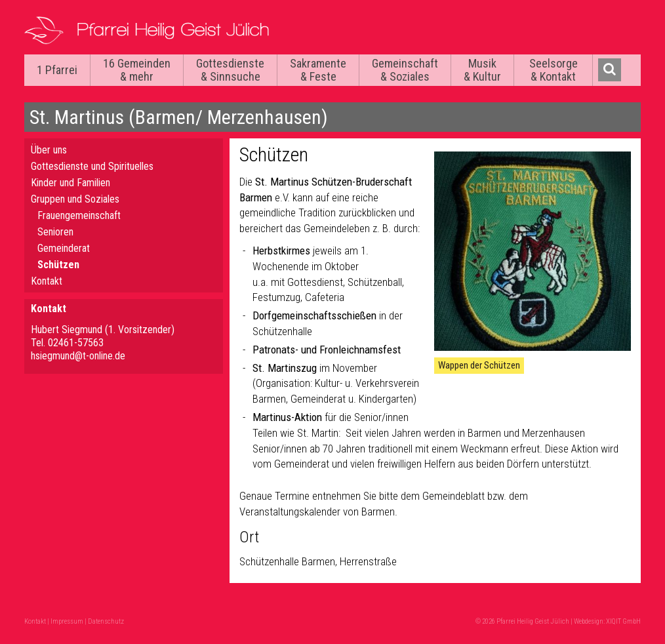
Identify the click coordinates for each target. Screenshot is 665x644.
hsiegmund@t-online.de (78, 356)
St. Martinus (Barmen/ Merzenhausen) (179, 117)
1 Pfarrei (57, 70)
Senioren (55, 232)
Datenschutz (106, 621)
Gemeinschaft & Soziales (405, 70)
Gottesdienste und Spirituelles (92, 166)
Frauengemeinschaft (79, 215)
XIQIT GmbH (623, 621)
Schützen (58, 265)
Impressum (67, 621)
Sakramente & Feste (318, 70)
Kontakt (47, 281)
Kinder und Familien (71, 183)
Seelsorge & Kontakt (554, 70)
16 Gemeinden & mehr (137, 70)
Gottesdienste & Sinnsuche (230, 70)
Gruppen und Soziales (75, 199)
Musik (482, 70)
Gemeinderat (64, 248)
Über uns (49, 150)
